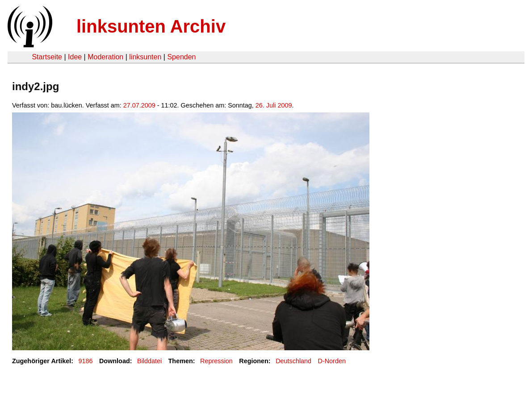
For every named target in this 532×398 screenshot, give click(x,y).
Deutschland (293, 361)
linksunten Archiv (151, 26)
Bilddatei (149, 361)
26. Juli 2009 (274, 105)
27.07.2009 (139, 105)
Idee (75, 57)
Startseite (47, 57)
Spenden (181, 57)
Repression (216, 361)
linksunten (145, 57)
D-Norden (332, 361)
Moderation (105, 57)
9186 (86, 361)
